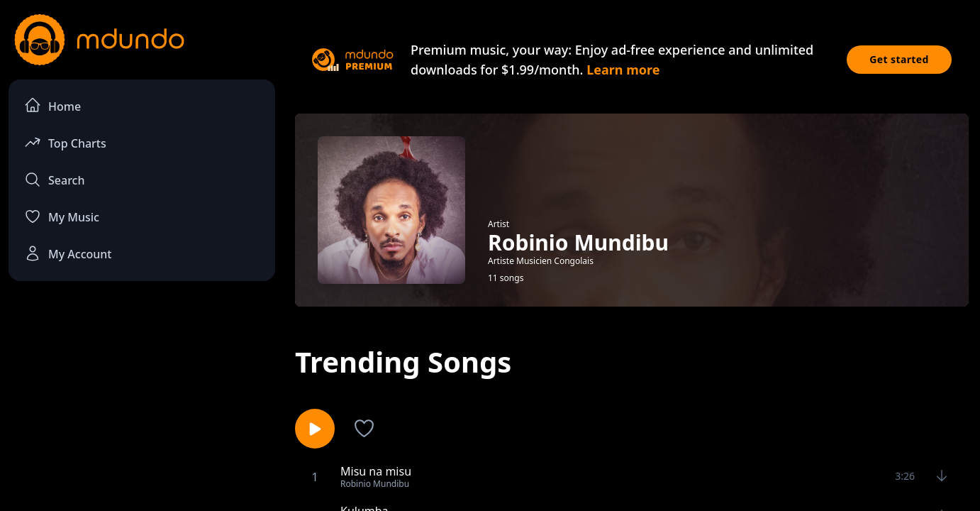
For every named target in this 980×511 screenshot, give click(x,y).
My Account (68, 253)
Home (52, 105)
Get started (899, 59)
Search (54, 180)
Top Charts (65, 142)
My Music (62, 216)
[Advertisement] (142, 409)
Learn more (623, 70)
